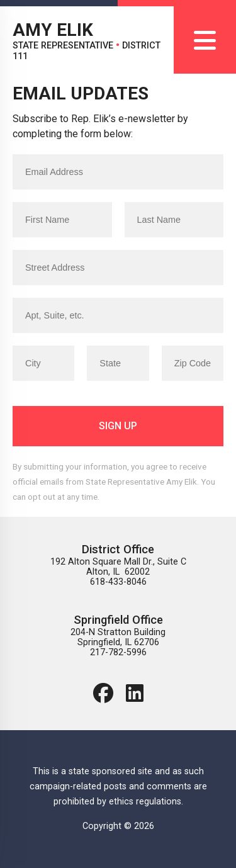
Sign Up (118, 426)
